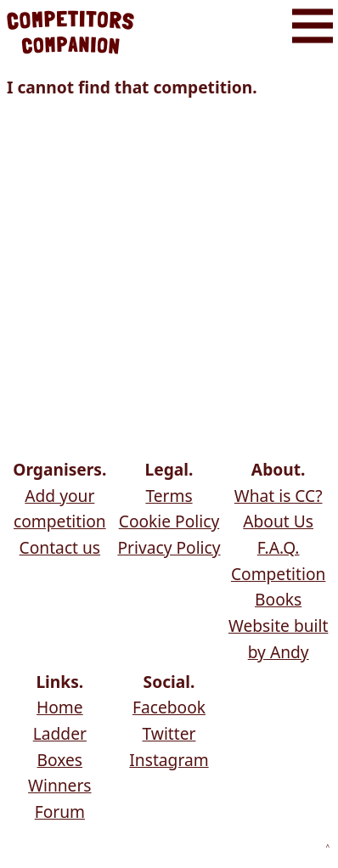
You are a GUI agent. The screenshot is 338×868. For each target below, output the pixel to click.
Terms (169, 496)
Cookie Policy (169, 521)
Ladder (60, 733)
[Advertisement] (169, 281)
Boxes (60, 760)
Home (60, 707)
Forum (60, 812)
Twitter (169, 733)
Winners (59, 785)
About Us (278, 521)
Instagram (169, 760)
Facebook (169, 707)
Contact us (60, 547)
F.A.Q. (279, 547)
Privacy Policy (169, 547)
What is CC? (279, 496)
